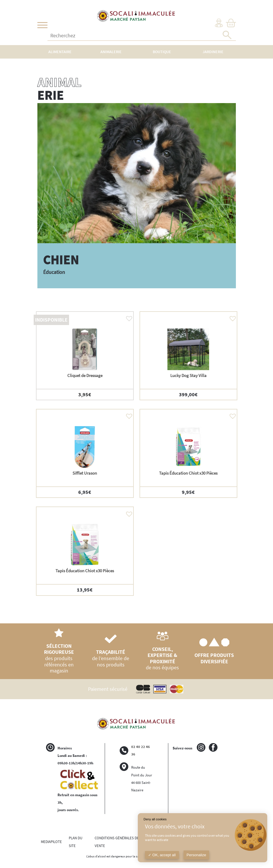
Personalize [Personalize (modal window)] (196, 855)
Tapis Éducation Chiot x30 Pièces (188, 473)
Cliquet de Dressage (85, 375)
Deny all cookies (155, 819)
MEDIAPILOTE (51, 842)
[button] (128, 317)
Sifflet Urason (85, 473)
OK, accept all (162, 855)
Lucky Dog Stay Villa (188, 375)
